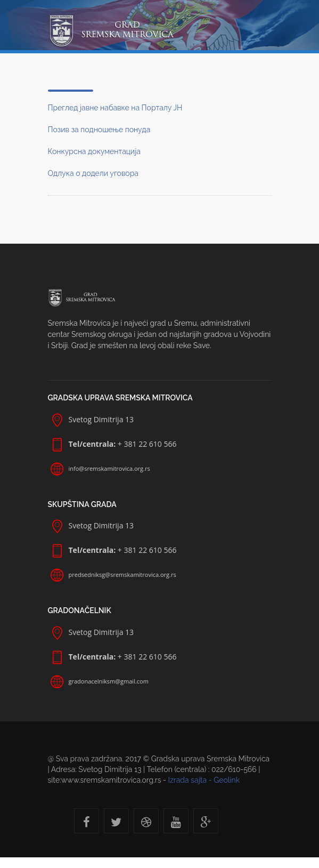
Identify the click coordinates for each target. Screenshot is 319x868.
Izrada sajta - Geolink (204, 780)
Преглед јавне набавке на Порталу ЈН (115, 108)
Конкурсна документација (94, 151)
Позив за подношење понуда (99, 130)
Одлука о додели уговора (93, 173)
